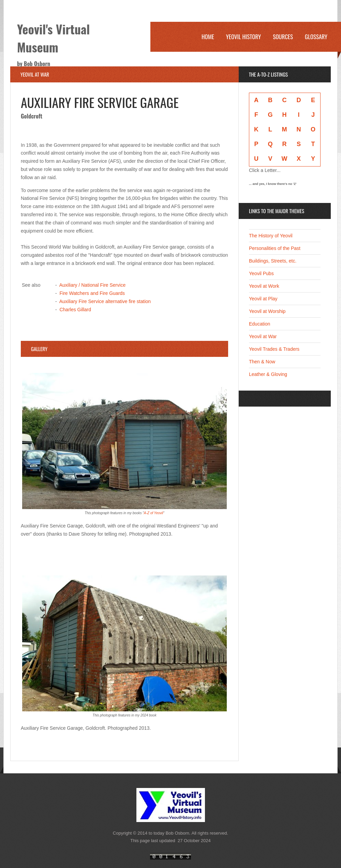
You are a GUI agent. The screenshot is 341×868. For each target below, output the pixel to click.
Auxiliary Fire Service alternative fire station (105, 301)
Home (208, 37)
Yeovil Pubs (261, 273)
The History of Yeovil (271, 236)
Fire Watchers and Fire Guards (92, 293)
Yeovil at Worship (267, 311)
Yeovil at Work (264, 286)
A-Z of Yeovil (154, 513)
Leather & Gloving (268, 374)
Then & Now (262, 362)
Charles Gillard (75, 310)
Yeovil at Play (263, 299)
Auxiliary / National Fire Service (93, 285)
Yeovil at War (263, 336)
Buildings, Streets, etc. (273, 261)
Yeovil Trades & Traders (274, 349)
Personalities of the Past (275, 248)
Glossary (316, 37)
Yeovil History (243, 37)
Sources (283, 37)
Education (260, 324)
